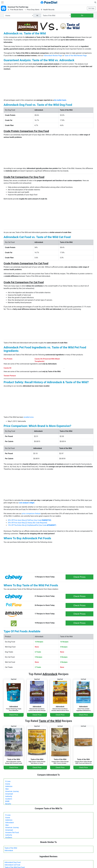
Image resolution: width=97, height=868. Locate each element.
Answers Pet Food (12, 833)
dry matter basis (60, 100)
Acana (8, 784)
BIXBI (7, 801)
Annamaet (9, 794)
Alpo (7, 789)
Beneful (8, 804)
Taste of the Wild (11, 848)
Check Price (14, 715)
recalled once (29, 417)
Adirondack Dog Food (13, 862)
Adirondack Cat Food (12, 865)
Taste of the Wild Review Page (75, 56)
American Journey (12, 791)
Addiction (9, 786)
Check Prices (79, 577)
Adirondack (10, 823)
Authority (9, 796)
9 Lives (8, 781)
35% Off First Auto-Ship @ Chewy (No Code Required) (27, 523)
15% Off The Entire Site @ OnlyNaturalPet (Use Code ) (32, 525)
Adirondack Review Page (53, 56)
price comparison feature (31, 514)
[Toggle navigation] (2, 2)
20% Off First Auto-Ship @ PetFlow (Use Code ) (30, 520)
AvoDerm (9, 799)
